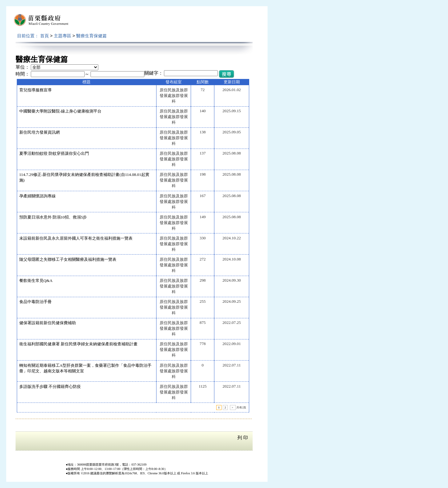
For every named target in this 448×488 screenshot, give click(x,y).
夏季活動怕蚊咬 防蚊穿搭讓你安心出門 (54, 153)
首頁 (44, 36)
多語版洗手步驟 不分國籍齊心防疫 (50, 387)
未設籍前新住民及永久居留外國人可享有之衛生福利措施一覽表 (76, 238)
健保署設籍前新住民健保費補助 (48, 323)
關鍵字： (154, 73)
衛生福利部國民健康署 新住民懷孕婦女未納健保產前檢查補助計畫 (78, 344)
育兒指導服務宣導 (35, 90)
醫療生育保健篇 (91, 36)
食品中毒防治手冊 (35, 302)
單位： (23, 67)
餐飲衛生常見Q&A (36, 281)
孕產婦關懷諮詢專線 (37, 196)
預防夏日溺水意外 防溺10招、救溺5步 (53, 217)
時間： (23, 74)
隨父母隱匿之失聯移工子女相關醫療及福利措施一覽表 (68, 259)
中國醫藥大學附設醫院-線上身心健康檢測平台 (60, 111)
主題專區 (63, 36)
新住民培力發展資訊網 (40, 132)
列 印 (243, 438)
